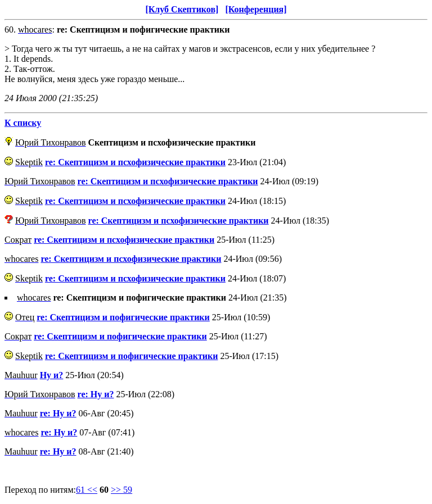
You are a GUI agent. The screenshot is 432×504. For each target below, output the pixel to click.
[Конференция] (256, 9)
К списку (23, 123)
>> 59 (121, 490)
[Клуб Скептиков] (182, 9)
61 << (87, 490)
